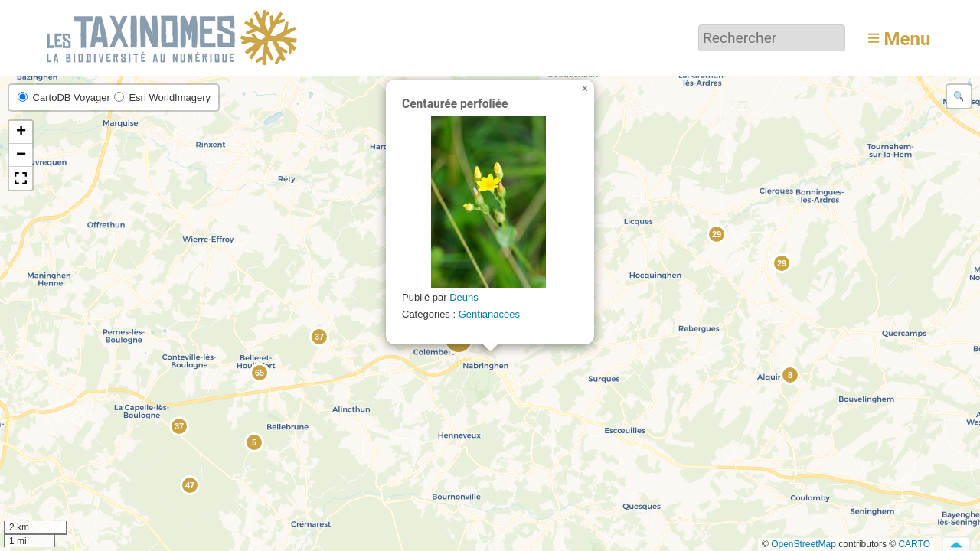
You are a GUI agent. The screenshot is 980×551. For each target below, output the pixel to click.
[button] (789, 374)
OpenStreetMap (804, 544)
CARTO (914, 544)
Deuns (464, 297)
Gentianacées (489, 314)
